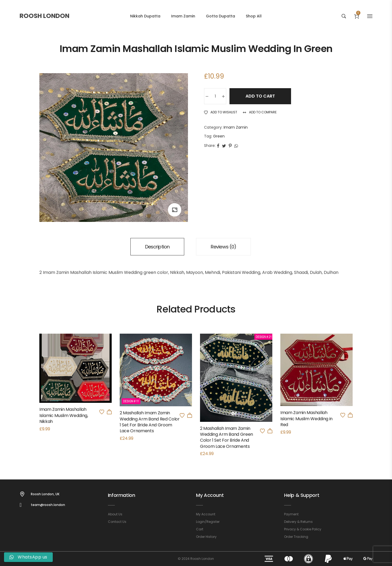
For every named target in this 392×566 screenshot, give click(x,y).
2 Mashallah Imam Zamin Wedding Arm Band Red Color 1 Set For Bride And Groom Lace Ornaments (150, 422)
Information (122, 495)
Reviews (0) (223, 247)
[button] (190, 415)
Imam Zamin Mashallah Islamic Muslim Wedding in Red (306, 419)
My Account (210, 495)
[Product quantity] (215, 96)
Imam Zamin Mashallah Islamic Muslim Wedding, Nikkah (64, 415)
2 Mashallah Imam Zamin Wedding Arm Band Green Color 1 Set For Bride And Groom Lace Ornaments (227, 437)
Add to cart (260, 96)
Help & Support (302, 495)
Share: (210, 146)
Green (219, 136)
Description (157, 247)
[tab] (157, 247)
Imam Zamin (236, 127)
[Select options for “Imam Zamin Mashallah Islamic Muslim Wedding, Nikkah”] (109, 412)
